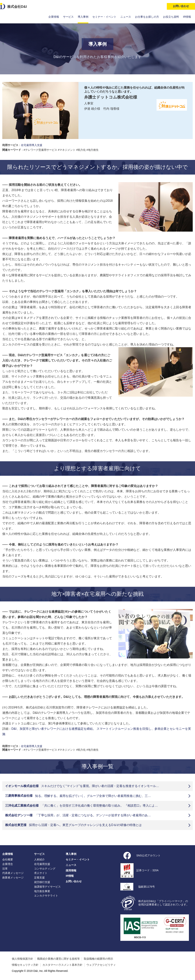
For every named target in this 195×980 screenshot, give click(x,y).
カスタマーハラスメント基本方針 (62, 965)
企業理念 (8, 864)
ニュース (126, 17)
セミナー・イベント (104, 17)
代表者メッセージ (13, 873)
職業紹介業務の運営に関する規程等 (58, 959)
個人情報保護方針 (22, 959)
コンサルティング (45, 869)
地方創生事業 (42, 891)
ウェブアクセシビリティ (101, 965)
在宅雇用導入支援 (32, 145)
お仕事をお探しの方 (147, 17)
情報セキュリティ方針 (25, 965)
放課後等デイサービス (47, 887)
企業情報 (54, 17)
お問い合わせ (74, 881)
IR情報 (187, 17)
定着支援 (39, 878)
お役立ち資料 (171, 17)
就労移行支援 (42, 882)
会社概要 (8, 859)
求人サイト (41, 873)
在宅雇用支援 (42, 864)
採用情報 (71, 870)
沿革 (5, 869)
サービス (68, 17)
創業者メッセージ (13, 878)
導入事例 (83, 17)
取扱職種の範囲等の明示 (98, 959)
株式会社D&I (17, 7)
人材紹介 (39, 859)
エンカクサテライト (46, 896)
